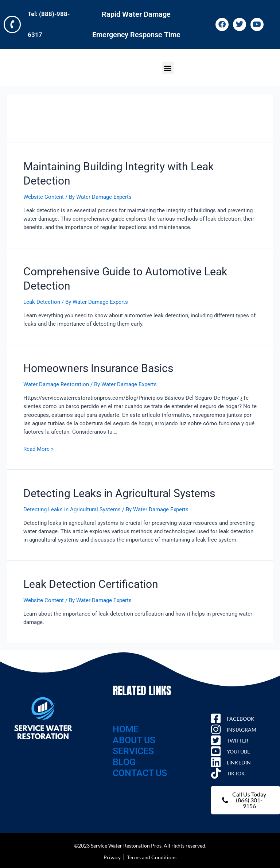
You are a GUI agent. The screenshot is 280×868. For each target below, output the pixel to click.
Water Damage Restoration (56, 384)
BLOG (124, 761)
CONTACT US (140, 772)
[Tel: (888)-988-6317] (13, 24)
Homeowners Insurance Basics (98, 367)
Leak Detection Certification (91, 583)
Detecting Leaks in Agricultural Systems (119, 493)
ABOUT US (134, 739)
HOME (126, 728)
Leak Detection (42, 301)
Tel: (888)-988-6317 (55, 24)
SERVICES (133, 750)
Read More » (38, 448)
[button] (168, 67)
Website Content (44, 196)
